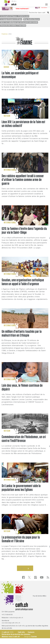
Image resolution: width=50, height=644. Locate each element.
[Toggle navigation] (46, 3)
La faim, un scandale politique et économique (20, 75)
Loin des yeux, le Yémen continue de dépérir (22, 387)
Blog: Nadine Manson (32, 19)
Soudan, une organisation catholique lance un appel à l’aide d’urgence (23, 282)
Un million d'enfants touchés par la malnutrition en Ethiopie (22, 334)
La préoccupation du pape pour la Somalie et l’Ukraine (21, 539)
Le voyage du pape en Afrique (11, 19)
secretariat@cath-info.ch (11, 623)
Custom (34, 637)
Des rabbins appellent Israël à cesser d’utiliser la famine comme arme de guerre (23, 180)
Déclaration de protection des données (16, 634)
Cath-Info (21, 632)
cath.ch (6, 632)
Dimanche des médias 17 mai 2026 (13, 25)
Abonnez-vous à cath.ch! (11, 637)
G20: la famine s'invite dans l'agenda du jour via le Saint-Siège (24, 231)
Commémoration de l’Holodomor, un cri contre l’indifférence (24, 439)
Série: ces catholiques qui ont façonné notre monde (19, 22)
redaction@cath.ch (16, 618)
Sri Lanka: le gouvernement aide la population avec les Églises (21, 488)
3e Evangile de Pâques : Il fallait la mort (15, 16)
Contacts (31, 632)
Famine (5, 34)
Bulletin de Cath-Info (17, 626)
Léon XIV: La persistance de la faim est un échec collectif (23, 124)
